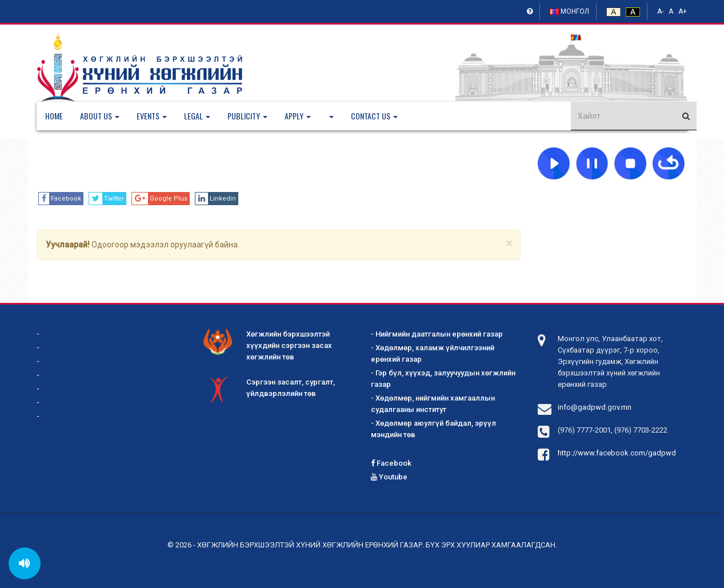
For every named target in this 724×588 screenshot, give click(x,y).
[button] (108, 116)
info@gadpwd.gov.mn (595, 407)
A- (660, 11)
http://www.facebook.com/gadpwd (617, 453)
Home (54, 116)
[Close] (509, 244)
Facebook (391, 463)
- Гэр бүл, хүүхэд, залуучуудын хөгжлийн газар (443, 379)
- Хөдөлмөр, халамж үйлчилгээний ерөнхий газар (433, 353)
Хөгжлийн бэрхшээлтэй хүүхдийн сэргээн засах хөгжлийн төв (268, 345)
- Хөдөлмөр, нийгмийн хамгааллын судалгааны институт (433, 404)
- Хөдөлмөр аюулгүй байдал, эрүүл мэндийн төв (433, 429)
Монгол (569, 11)
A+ (683, 11)
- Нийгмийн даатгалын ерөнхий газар (437, 334)
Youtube (389, 477)
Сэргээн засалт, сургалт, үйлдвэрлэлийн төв (269, 389)
